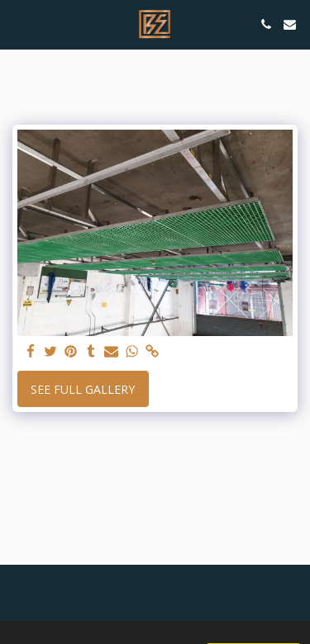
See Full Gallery (83, 389)
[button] (18, 24)
